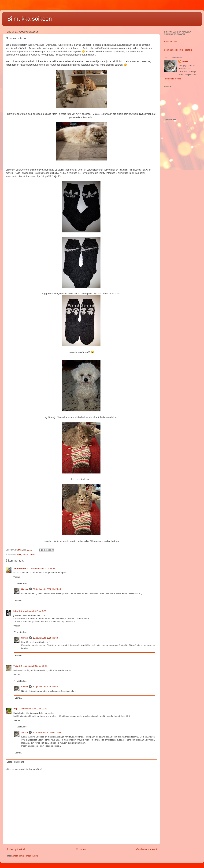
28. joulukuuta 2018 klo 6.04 (46, 638)
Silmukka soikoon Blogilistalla (178, 50)
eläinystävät (23, 554)
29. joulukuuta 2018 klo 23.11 (33, 666)
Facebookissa (171, 42)
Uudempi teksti (16, 849)
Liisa (16, 611)
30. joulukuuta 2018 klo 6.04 (46, 687)
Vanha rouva (20, 568)
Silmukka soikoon (30, 19)
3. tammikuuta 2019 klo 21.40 (33, 709)
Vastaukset (22, 583)
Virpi (16, 709)
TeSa (16, 666)
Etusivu (81, 849)
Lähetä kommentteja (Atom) (25, 856)
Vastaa (17, 577)
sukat (32, 554)
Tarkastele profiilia (173, 79)
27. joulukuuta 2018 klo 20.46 (47, 589)
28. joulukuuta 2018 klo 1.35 (33, 611)
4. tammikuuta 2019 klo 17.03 (47, 732)
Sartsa (25, 589)
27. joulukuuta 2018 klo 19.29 (41, 568)
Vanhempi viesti (146, 849)
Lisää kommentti (15, 762)
